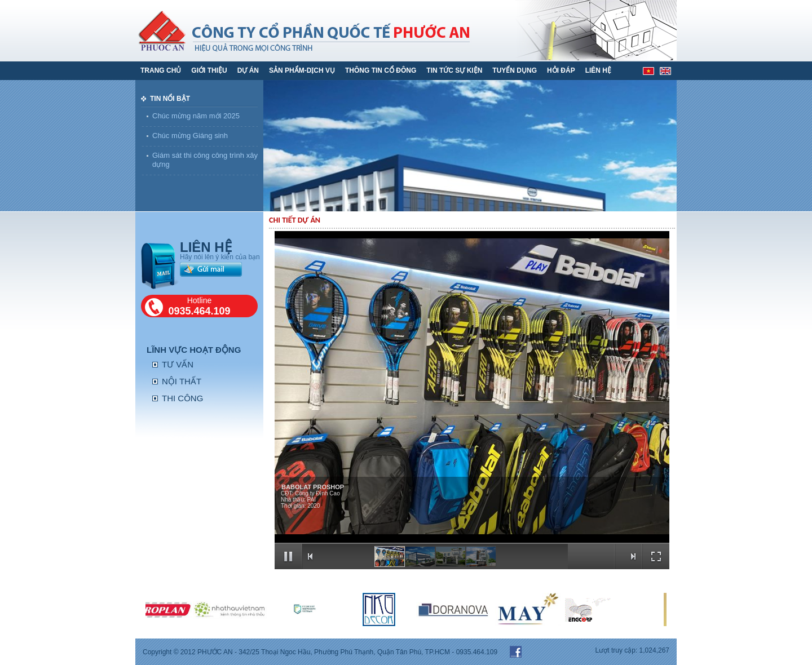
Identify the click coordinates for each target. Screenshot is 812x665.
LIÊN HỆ (598, 70)
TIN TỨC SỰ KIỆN (454, 70)
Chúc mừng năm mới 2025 (196, 116)
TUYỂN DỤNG (515, 70)
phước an (365, 30)
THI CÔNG (182, 398)
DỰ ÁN (248, 70)
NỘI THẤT (182, 381)
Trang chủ (161, 70)
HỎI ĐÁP (561, 70)
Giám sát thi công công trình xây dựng (205, 160)
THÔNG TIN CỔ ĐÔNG (381, 70)
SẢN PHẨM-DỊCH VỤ (302, 70)
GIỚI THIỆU (209, 70)
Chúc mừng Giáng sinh (190, 136)
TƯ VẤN (178, 364)
